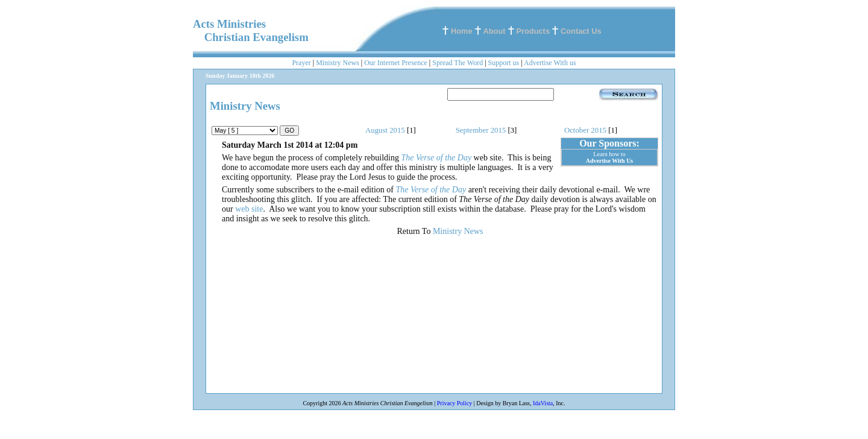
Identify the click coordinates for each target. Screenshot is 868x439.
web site (249, 209)
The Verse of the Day (436, 158)
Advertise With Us (610, 161)
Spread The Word (458, 63)
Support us (504, 63)
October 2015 (585, 130)
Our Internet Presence (396, 63)
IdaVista (543, 403)
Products (533, 31)
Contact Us (581, 31)
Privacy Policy (455, 403)
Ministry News (338, 63)
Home (462, 31)
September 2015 (481, 130)
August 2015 (385, 130)
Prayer (301, 63)
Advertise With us (550, 63)
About (495, 31)
